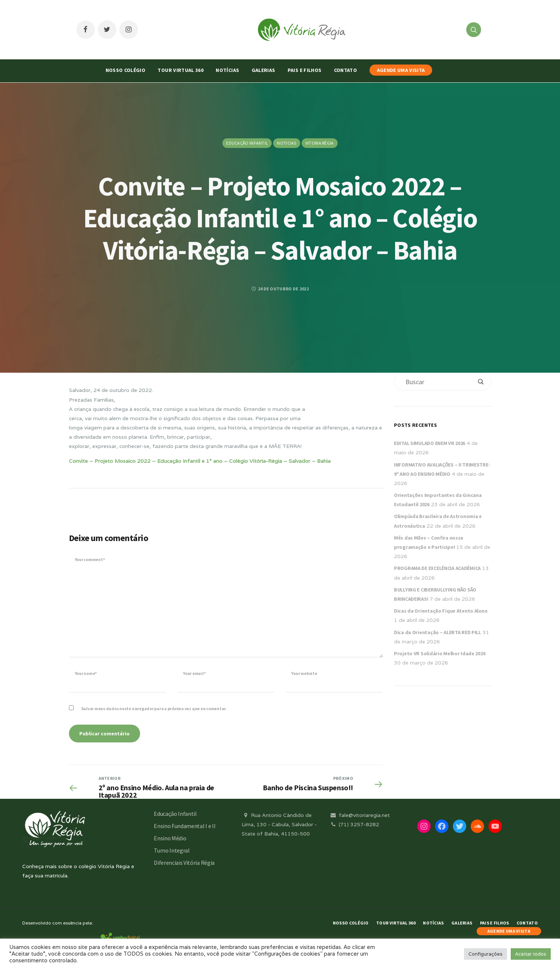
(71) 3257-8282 (354, 824)
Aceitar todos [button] (531, 954)
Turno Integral (172, 850)
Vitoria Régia (320, 143)
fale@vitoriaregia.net (360, 815)
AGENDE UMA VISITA (401, 70)
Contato (345, 70)
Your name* (86, 673)
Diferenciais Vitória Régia (184, 863)
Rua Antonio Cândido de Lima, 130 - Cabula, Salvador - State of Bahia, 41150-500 (279, 824)
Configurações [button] (486, 954)
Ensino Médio (170, 838)
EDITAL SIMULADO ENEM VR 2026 (430, 443)
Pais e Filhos (305, 70)
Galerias (264, 70)
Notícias (227, 70)
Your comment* (90, 559)
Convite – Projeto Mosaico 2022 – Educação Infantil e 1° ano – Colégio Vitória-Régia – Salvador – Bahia (200, 461)
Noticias (286, 143)
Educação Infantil (247, 143)
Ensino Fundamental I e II (185, 826)
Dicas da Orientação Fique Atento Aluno (441, 611)
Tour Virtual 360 (180, 70)
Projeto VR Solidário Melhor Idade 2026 (440, 653)
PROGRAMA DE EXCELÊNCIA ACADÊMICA (437, 568)
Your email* (194, 673)
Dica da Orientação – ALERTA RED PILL (438, 632)
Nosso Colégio (126, 70)
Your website (304, 673)
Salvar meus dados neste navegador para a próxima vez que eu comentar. (154, 708)
